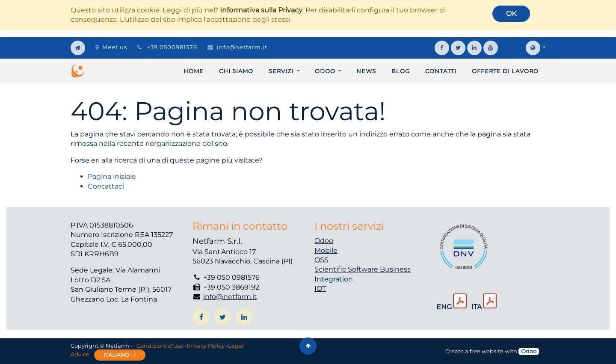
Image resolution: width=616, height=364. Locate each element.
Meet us (111, 47)
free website (487, 351)
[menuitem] (194, 71)
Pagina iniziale (112, 176)
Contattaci (106, 186)
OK (511, 13)
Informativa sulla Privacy (261, 10)
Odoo (324, 241)
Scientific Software (347, 269)
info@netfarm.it (242, 47)
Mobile (326, 250)
